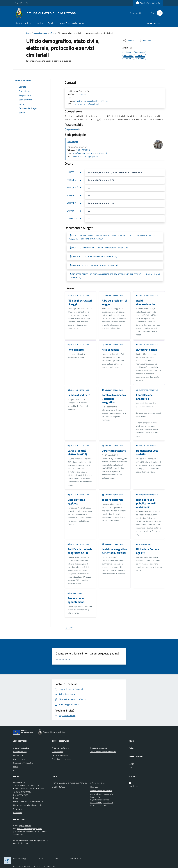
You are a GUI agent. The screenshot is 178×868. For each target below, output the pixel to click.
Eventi (131, 767)
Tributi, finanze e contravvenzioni (103, 752)
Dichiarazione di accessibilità (101, 791)
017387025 (81, 94)
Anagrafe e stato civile (78, 296)
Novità (40, 23)
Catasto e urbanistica (60, 755)
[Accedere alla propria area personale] (148, 3)
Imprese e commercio (99, 748)
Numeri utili (18, 813)
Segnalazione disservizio (100, 800)
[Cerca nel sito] (159, 13)
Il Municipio (73, 142)
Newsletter (133, 786)
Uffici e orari (18, 809)
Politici (16, 767)
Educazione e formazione (61, 759)
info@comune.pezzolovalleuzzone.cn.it (91, 101)
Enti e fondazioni (20, 755)
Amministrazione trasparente (102, 794)
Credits (57, 858)
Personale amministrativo (23, 763)
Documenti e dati (20, 752)
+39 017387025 (82, 150)
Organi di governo (20, 759)
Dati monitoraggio (20, 858)
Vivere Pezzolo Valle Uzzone (72, 23)
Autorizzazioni (144, 544)
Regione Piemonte (22, 3)
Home (28, 33)
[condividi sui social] (128, 40)
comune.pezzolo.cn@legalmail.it (86, 104)
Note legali (95, 787)
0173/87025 (26, 792)
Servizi (51, 23)
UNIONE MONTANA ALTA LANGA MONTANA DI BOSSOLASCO (69, 785)
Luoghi (132, 764)
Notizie (132, 748)
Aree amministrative (21, 748)
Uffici (52, 33)
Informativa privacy (98, 783)
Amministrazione (24, 23)
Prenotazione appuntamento (102, 803)
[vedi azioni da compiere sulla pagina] (145, 40)
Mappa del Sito (76, 858)
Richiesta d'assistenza (99, 805)
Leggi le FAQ (95, 797)
